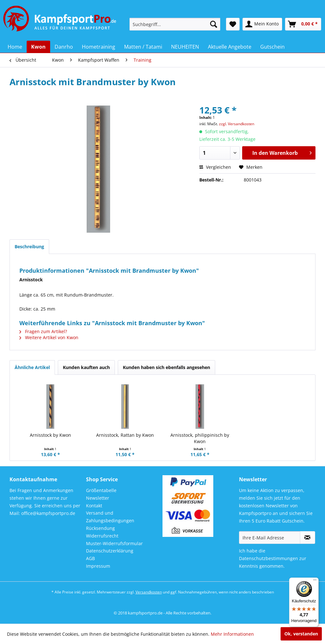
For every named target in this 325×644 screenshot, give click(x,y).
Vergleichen (215, 167)
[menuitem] (175, 24)
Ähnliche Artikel (32, 367)
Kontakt (94, 506)
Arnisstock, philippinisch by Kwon (200, 438)
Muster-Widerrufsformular (114, 543)
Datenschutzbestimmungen (269, 558)
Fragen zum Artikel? (43, 331)
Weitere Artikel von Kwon (49, 337)
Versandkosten (149, 592)
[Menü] (315, 581)
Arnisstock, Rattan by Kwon (125, 435)
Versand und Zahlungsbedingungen (110, 517)
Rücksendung (100, 528)
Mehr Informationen (232, 634)
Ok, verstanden (301, 634)
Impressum (98, 566)
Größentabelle (101, 490)
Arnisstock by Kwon (50, 435)
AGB (90, 558)
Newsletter (98, 498)
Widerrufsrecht (102, 536)
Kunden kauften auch (86, 367)
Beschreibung (29, 247)
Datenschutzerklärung (110, 551)
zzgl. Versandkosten (237, 124)
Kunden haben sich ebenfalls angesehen (166, 367)
